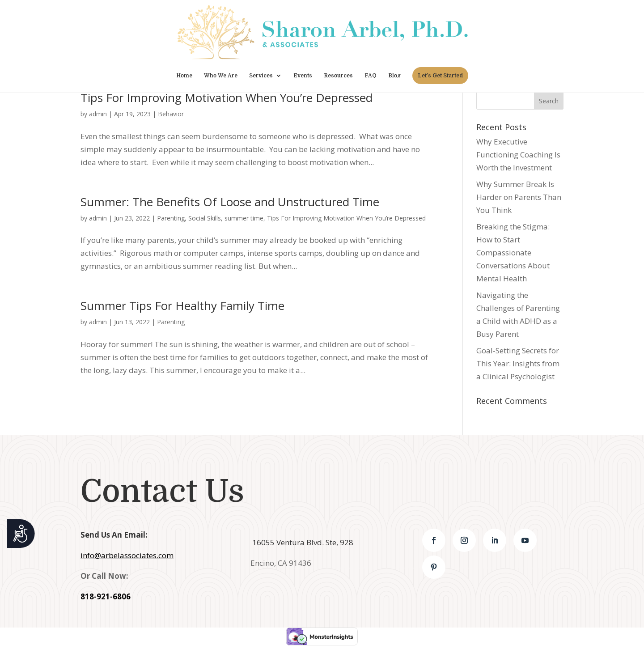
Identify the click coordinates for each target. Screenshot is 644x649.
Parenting (171, 218)
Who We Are (221, 76)
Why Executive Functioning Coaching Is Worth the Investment (518, 155)
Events (303, 76)
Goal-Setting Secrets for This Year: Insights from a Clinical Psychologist (518, 363)
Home (184, 76)
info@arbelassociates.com (127, 555)
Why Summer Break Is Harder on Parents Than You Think (519, 197)
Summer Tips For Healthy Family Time (182, 305)
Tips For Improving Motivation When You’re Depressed (227, 98)
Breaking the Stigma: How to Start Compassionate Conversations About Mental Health (513, 252)
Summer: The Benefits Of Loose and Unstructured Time (230, 202)
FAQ (371, 76)
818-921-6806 (106, 596)
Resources (338, 76)
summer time (244, 218)
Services (261, 76)
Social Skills (205, 218)
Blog (394, 76)
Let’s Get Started (440, 76)
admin (98, 114)
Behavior (171, 114)
